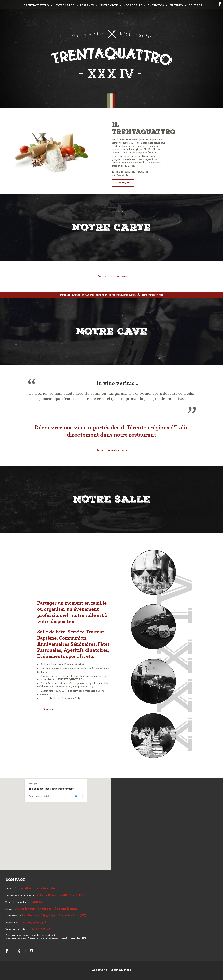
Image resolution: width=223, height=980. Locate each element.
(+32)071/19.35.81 (35, 922)
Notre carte (64, 5)
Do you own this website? (40, 796)
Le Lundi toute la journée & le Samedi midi (46, 909)
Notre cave (109, 5)
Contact (195, 5)
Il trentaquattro (35, 5)
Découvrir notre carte (112, 450)
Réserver (87, 5)
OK (77, 796)
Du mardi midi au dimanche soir (38, 888)
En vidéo (176, 5)
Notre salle (133, 5)
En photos (156, 5)
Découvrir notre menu (112, 276)
